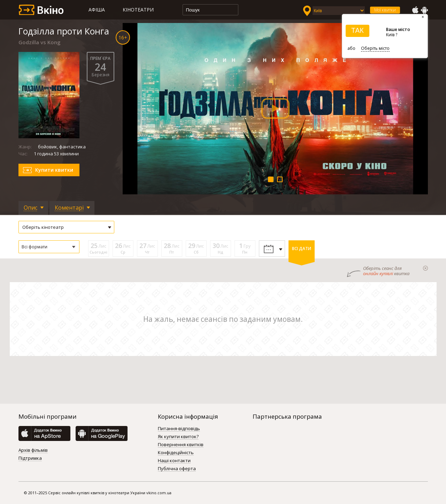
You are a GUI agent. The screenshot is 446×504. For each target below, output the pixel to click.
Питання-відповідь (179, 429)
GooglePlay (424, 10)
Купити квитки (54, 170)
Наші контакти (174, 461)
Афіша (97, 10)
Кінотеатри (138, 10)
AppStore (415, 10)
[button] (49, 247)
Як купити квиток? (178, 437)
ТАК (357, 30)
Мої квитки (385, 10)
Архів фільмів (33, 450)
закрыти (425, 268)
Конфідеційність (176, 453)
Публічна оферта (177, 469)
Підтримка (30, 458)
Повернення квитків (181, 445)
